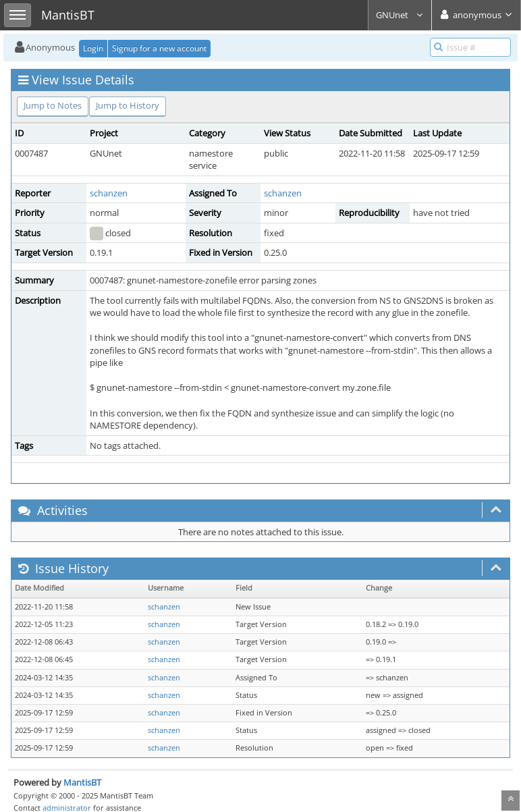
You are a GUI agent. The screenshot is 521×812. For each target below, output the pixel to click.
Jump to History (128, 105)
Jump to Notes (53, 105)
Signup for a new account (159, 48)
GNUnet (400, 15)
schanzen (109, 193)
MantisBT (82, 782)
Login (93, 48)
